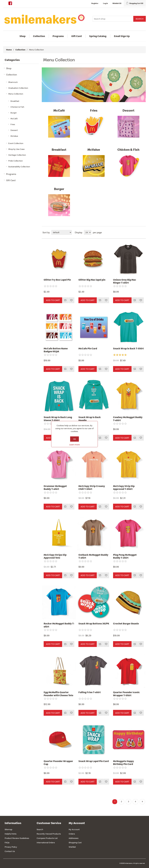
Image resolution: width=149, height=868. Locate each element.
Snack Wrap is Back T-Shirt (128, 348)
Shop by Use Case (16, 149)
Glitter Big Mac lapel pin (92, 280)
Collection (39, 36)
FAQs (7, 843)
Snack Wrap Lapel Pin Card (94, 761)
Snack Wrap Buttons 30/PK (94, 624)
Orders (72, 834)
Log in (105, 3)
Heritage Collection (17, 155)
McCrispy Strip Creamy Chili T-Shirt (92, 488)
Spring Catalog (98, 36)
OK (75, 439)
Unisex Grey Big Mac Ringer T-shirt (125, 281)
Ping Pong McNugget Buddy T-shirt (125, 556)
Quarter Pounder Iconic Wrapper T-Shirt (126, 694)
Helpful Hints (11, 834)
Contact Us (10, 851)
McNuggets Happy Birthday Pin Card (123, 763)
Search (40, 829)
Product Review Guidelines (17, 838)
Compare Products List (47, 838)
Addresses (74, 838)
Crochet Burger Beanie (126, 624)
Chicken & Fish (17, 107)
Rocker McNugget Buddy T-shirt (59, 625)
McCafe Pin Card (88, 348)
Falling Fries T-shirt (90, 692)
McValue (14, 136)
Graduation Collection (18, 88)
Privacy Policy (11, 847)
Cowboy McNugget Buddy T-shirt (128, 419)
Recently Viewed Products (49, 834)
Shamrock (13, 82)
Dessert (14, 130)
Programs (58, 36)
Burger (14, 113)
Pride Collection (15, 161)
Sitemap (8, 829)
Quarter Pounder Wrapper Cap (58, 763)
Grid (138, 232)
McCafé (14, 119)
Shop (22, 36)
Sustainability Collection (19, 167)
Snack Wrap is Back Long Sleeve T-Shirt (58, 419)
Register (95, 3)
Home (9, 50)
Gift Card (76, 36)
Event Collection (16, 143)
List (143, 232)
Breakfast (15, 101)
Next (142, 802)
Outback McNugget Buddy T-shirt (93, 556)
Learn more (74, 445)
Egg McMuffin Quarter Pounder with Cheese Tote (58, 694)
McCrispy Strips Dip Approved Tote (55, 556)
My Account (74, 829)
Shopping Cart (75, 843)
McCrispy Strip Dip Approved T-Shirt (124, 488)
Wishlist (72, 847)
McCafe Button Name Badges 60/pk (56, 350)
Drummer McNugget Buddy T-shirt (55, 488)
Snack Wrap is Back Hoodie (90, 419)
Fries (13, 124)
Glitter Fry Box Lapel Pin (57, 280)
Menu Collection (16, 94)
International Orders (46, 843)
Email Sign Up (122, 36)
